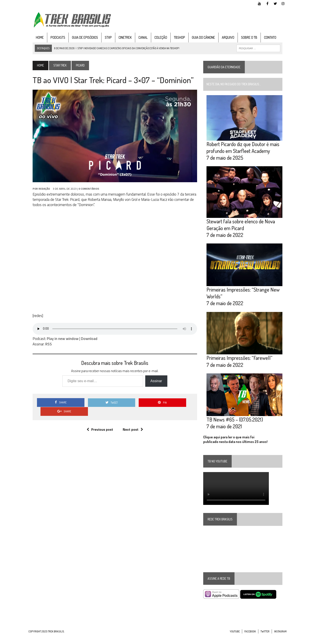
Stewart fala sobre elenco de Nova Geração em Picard (242, 229)
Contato (266, 38)
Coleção (157, 38)
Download (85, 342)
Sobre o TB (245, 38)
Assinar (155, 384)
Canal (139, 38)
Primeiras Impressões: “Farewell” (241, 365)
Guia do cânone (199, 38)
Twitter (265, 640)
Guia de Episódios (81, 38)
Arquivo (224, 38)
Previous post (98, 424)
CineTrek (121, 38)
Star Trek (56, 66)
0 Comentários (85, 192)
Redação (40, 192)
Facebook (250, 640)
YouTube (235, 640)
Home (36, 38)
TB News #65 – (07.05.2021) (236, 428)
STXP (104, 38)
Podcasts (54, 38)
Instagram (280, 640)
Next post (131, 424)
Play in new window (59, 342)
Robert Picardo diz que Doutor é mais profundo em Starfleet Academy (244, 150)
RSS (44, 348)
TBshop (175, 38)
